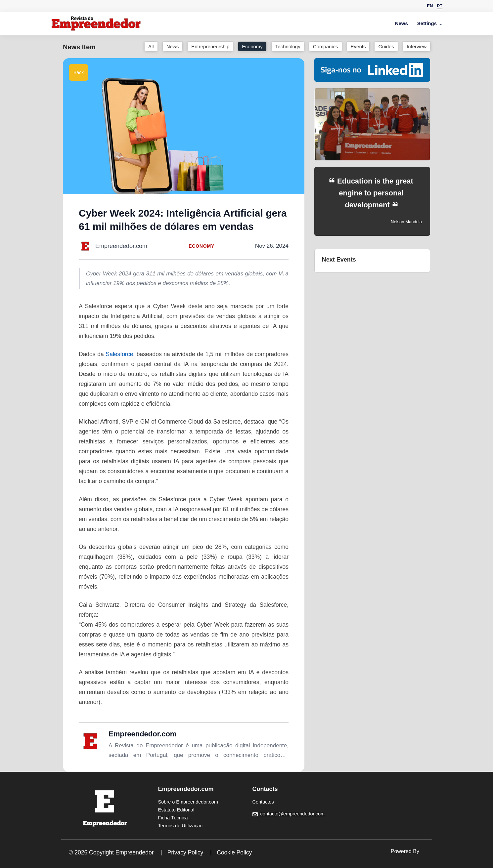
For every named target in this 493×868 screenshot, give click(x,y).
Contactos (263, 802)
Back (79, 72)
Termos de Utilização (180, 826)
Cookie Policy (234, 852)
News (402, 23)
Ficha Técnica (173, 818)
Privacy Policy (185, 852)
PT (440, 6)
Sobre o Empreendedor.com (188, 802)
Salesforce (120, 354)
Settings (427, 23)
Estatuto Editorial (176, 810)
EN (430, 6)
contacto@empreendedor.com (292, 814)
